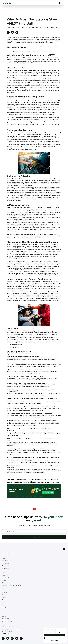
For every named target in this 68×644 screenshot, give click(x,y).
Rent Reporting (6, 563)
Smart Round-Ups (6, 561)
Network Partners (6, 588)
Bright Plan (5, 558)
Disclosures (5, 583)
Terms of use (5, 580)
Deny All (55, 638)
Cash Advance (6, 568)
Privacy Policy (5, 575)
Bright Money (22, 48)
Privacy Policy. (60, 632)
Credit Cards (5, 605)
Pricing (4, 597)
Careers (4, 610)
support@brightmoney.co (8, 627)
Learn (3, 602)
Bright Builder (5, 556)
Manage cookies (55, 641)
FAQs (3, 600)
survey (37, 59)
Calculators (5, 607)
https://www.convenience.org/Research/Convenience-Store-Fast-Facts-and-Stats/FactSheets (33, 483)
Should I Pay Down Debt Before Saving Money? (19, 351)
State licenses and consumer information (12, 585)
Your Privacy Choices (7, 578)
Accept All (55, 635)
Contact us (5, 595)
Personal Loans (6, 566)
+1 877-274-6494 (6, 633)
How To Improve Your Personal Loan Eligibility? (19, 353)
